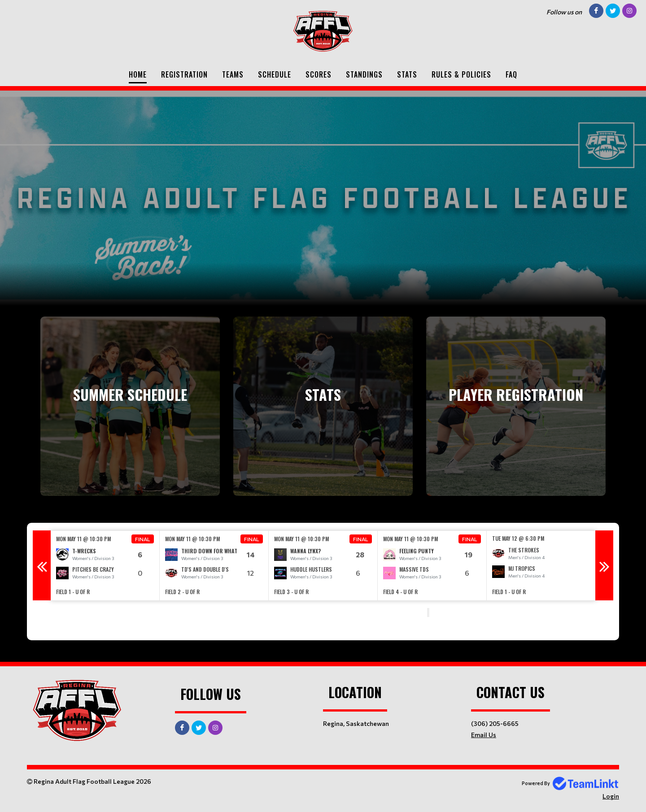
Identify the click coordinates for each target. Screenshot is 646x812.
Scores (319, 74)
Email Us (484, 735)
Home (138, 74)
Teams (233, 74)
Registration (184, 74)
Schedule (275, 74)
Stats (407, 74)
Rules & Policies (461, 74)
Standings (364, 74)
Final (143, 539)
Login (611, 796)
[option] (105, 566)
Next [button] (604, 565)
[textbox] (224, 613)
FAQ (511, 74)
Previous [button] (42, 565)
